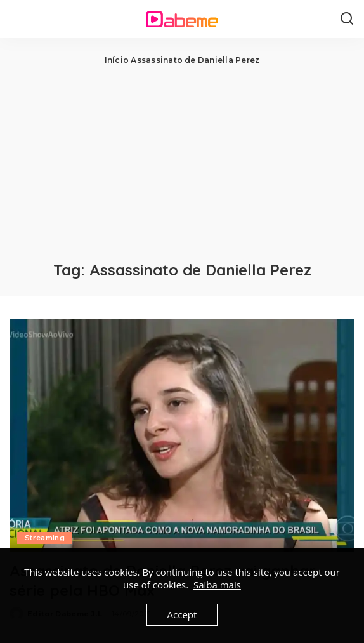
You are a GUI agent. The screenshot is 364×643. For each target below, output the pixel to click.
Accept (182, 614)
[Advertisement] (182, 162)
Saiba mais (217, 585)
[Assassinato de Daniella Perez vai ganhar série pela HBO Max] (182, 435)
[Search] (347, 19)
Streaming (45, 538)
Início (117, 60)
